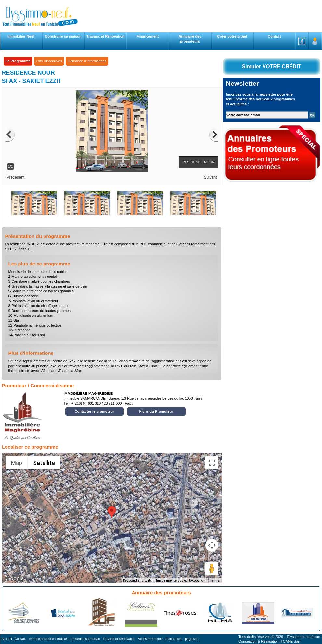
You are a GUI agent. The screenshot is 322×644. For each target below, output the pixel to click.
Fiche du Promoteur (156, 411)
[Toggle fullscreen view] (212, 463)
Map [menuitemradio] (17, 463)
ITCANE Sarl (290, 641)
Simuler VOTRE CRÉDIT (271, 66)
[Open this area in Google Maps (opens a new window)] (15, 579)
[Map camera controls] (212, 545)
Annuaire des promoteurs (161, 592)
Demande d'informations (87, 61)
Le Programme (18, 61)
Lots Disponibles (49, 61)
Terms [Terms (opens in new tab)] (215, 580)
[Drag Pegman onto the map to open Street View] (212, 569)
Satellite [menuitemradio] (44, 463)
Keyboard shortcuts (138, 580)
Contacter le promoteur (95, 411)
